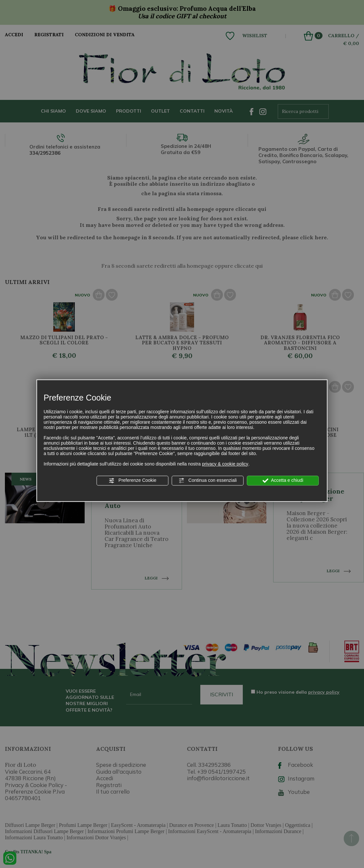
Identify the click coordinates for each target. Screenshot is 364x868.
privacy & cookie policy (225, 464)
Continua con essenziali (208, 481)
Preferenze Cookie (133, 481)
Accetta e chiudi (283, 481)
